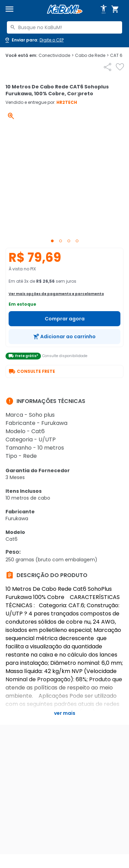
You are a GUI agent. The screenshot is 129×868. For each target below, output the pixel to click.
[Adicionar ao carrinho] (64, 337)
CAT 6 (118, 56)
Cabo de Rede (92, 56)
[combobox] (64, 27)
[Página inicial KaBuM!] (65, 9)
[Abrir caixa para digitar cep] (34, 40)
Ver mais (65, 713)
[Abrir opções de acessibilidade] (104, 9)
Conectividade (56, 56)
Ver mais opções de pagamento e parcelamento (56, 294)
